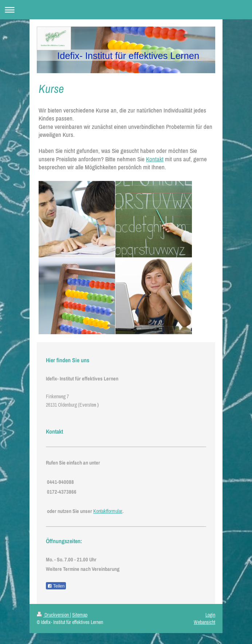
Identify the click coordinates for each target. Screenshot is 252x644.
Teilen (56, 586)
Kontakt (155, 159)
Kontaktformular (108, 511)
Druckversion (53, 615)
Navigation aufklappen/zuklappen (126, 10)
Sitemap (80, 615)
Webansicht (204, 622)
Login (210, 615)
